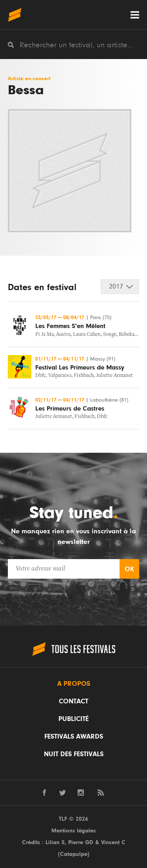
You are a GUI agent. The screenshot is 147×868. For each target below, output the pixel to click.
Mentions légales (73, 831)
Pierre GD (81, 842)
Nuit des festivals (74, 754)
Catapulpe (74, 854)
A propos (74, 684)
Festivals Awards (74, 737)
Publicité (73, 719)
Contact (73, 701)
